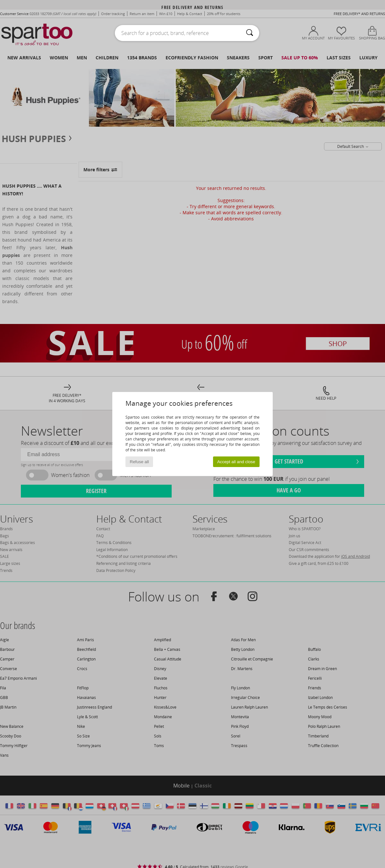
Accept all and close (236, 462)
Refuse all (139, 462)
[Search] (250, 33)
